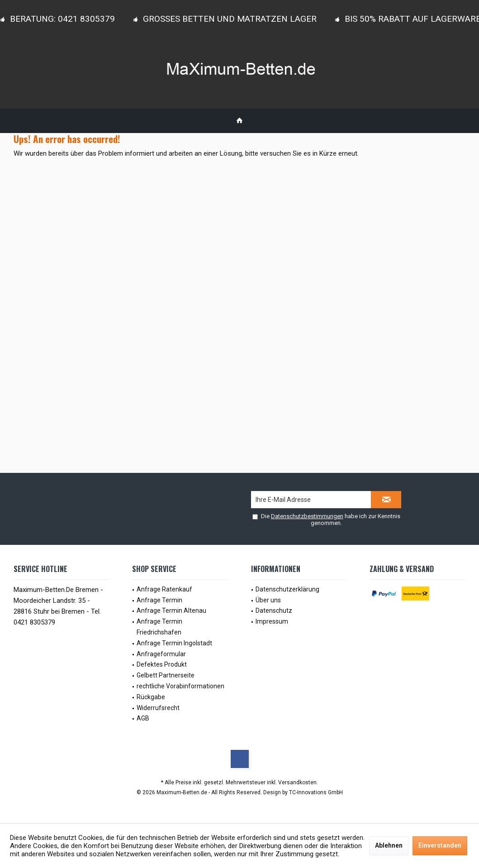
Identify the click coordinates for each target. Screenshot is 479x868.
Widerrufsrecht (158, 708)
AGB (143, 718)
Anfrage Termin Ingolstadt (174, 643)
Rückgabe (151, 697)
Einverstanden (440, 845)
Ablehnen (389, 845)
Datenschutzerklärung (287, 589)
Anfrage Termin (159, 600)
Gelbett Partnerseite (166, 675)
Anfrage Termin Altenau (171, 610)
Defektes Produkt (162, 664)
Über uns (268, 600)
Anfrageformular (161, 654)
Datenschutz (274, 610)
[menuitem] (239, 121)
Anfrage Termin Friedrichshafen (159, 627)
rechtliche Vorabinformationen (180, 686)
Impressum (272, 621)
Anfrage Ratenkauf (164, 589)
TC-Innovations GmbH (316, 792)
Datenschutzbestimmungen (307, 516)
